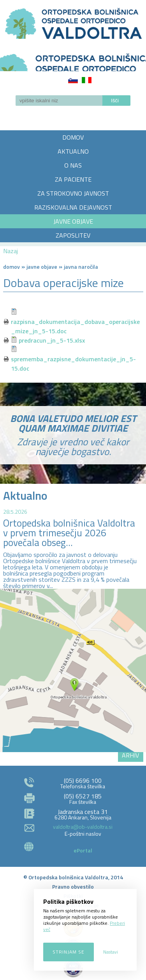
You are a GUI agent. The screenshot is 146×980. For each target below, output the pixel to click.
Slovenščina (73, 80)
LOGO (73, 60)
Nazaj (11, 251)
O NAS (73, 165)
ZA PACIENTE (73, 179)
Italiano (87, 80)
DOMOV (73, 137)
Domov (11, 267)
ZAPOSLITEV (73, 235)
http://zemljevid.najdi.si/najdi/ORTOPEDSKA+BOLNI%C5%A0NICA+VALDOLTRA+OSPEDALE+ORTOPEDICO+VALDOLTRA (73, 670)
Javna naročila (81, 267)
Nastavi (111, 952)
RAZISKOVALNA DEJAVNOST (73, 207)
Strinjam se (69, 952)
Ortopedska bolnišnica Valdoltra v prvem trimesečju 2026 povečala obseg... (69, 533)
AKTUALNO (73, 151)
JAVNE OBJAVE (73, 221)
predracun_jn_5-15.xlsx (52, 340)
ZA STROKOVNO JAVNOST (73, 193)
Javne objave (42, 267)
